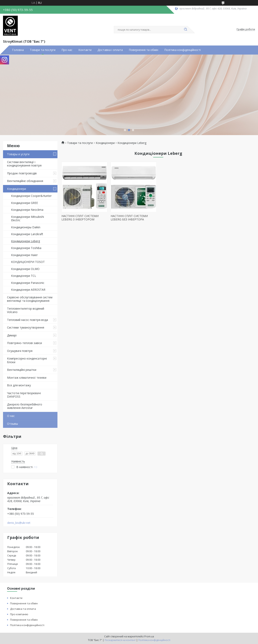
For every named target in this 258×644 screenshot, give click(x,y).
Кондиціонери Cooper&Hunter (31, 196)
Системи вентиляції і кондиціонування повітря (24, 164)
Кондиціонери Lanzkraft (27, 234)
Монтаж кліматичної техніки (27, 378)
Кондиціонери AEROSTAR (28, 290)
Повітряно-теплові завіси (24, 343)
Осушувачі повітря (20, 351)
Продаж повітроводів (22, 173)
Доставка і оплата (110, 50)
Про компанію (19, 614)
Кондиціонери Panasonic (28, 283)
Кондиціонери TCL (24, 276)
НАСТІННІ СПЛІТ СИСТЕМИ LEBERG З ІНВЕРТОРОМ (80, 218)
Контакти (85, 50)
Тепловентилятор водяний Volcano (26, 310)
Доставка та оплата (23, 609)
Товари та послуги (43, 50)
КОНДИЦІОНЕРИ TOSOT (28, 262)
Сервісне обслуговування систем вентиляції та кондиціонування (30, 299)
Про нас (67, 50)
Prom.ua (149, 636)
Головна (18, 50)
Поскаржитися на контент (120, 640)
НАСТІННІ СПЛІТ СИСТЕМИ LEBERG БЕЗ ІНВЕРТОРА (129, 218)
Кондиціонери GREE (24, 203)
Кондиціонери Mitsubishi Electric (28, 219)
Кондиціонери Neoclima (27, 210)
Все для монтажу (19, 385)
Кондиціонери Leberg (25, 241)
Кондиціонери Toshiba (26, 248)
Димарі (12, 335)
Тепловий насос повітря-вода (28, 320)
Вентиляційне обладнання (25, 181)
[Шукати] (185, 30)
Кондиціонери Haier (24, 255)
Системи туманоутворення (26, 327)
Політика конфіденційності (183, 50)
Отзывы (12, 424)
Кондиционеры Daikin (26, 227)
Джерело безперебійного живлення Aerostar (25, 406)
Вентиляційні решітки (22, 370)
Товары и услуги (18, 154)
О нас (11, 416)
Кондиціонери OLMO (25, 269)
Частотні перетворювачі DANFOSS (24, 395)
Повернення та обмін (144, 50)
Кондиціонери (17, 189)
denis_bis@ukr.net (19, 523)
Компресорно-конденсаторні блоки (27, 360)
